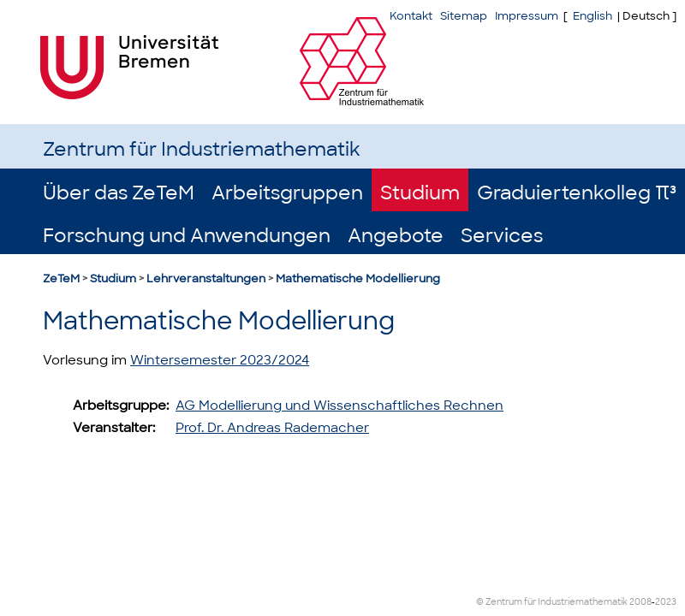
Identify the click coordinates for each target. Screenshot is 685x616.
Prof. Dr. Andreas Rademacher (272, 428)
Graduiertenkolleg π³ (577, 193)
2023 (666, 602)
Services (502, 236)
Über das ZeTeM (119, 193)
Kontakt (411, 16)
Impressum (527, 16)
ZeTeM (61, 278)
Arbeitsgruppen (287, 193)
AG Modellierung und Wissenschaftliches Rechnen (340, 406)
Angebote (396, 236)
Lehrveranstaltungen (206, 278)
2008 (640, 602)
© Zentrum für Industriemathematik (552, 602)
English (593, 16)
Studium (420, 193)
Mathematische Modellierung (358, 278)
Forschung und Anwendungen (187, 236)
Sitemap (464, 16)
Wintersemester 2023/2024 (220, 360)
